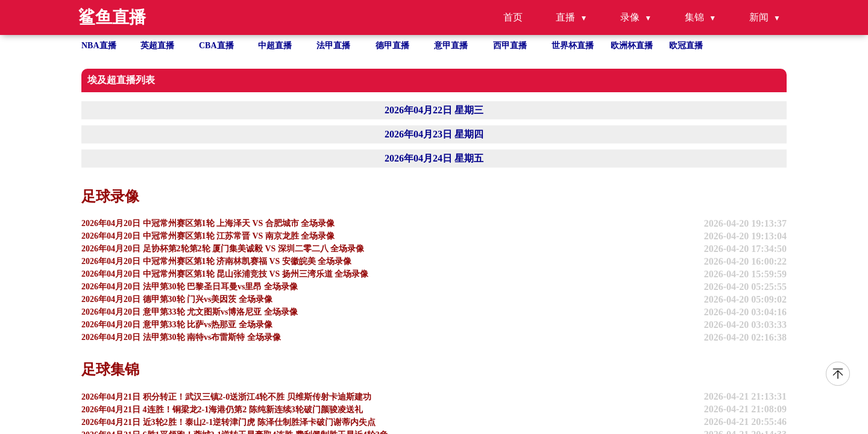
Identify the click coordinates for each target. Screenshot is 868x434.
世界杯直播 (573, 46)
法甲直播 (333, 46)
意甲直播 (451, 46)
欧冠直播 (686, 46)
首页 (513, 17)
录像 (630, 17)
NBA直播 (99, 46)
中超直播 (275, 46)
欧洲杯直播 (632, 46)
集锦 (694, 17)
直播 (565, 17)
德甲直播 (392, 46)
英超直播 (157, 46)
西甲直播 (510, 46)
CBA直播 (216, 46)
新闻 (759, 17)
